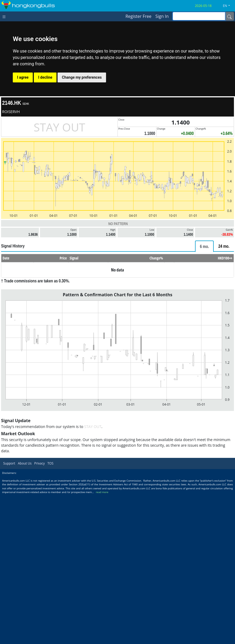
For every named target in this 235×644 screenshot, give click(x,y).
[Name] (229, 16)
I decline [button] (45, 77)
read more (102, 492)
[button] (229, 6)
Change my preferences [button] (82, 77)
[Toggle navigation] (5, 16)
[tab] (204, 246)
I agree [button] (23, 77)
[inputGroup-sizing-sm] (199, 16)
